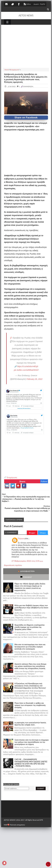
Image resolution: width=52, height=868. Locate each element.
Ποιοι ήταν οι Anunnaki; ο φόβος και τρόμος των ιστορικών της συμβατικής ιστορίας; (30, 705)
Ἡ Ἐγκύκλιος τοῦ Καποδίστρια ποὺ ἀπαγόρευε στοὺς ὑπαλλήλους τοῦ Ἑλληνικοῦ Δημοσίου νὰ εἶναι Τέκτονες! (30, 686)
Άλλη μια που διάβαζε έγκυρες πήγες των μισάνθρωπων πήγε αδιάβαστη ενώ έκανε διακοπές (31, 608)
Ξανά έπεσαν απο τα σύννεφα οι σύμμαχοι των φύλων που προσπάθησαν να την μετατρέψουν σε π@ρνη (32, 742)
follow (27, 4)
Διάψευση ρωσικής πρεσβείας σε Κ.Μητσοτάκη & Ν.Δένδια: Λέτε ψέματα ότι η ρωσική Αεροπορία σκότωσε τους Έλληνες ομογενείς (26, 78)
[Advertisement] (26, 46)
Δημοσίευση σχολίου (13, 565)
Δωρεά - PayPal (39, 4)
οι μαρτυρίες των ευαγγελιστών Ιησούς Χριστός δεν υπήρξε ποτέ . (30, 724)
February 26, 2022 (34, 379)
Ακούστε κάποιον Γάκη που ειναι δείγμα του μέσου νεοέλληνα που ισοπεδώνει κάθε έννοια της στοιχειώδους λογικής (30, 666)
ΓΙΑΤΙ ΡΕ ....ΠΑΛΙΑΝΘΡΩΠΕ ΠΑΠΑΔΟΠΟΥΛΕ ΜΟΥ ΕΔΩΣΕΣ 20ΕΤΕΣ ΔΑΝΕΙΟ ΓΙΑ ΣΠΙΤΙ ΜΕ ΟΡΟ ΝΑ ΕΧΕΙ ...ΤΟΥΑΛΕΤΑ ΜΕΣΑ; (31, 763)
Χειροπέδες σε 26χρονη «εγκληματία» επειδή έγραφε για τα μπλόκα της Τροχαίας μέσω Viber (30, 627)
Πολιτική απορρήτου (16, 825)
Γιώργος (21, 538)
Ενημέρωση (12, 477)
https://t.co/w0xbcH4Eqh (28, 366)
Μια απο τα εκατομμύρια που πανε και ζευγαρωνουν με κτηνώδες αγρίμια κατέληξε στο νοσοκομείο (30, 647)
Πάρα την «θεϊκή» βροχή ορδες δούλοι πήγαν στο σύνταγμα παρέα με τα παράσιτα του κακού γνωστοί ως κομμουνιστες (30, 587)
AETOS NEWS (26, 15)
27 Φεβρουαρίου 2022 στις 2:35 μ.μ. (27, 561)
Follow (44, 481)
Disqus (43, 533)
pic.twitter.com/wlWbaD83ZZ (26, 370)
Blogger (32, 533)
